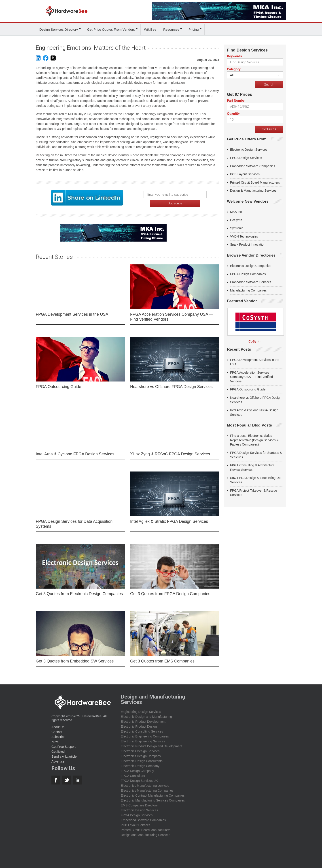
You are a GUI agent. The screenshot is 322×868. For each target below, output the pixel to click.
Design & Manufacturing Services (253, 190)
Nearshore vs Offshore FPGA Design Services (171, 384)
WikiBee (150, 29)
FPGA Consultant (133, 773)
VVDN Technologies (244, 236)
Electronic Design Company (140, 763)
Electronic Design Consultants (142, 758)
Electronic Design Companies (251, 265)
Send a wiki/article (64, 754)
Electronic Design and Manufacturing (146, 714)
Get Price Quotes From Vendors (111, 29)
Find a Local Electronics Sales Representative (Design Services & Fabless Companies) (254, 439)
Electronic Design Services (249, 149)
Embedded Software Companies (253, 165)
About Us (58, 724)
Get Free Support (64, 744)
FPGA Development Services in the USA (72, 311)
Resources (171, 29)
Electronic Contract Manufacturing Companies (153, 793)
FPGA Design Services (246, 157)
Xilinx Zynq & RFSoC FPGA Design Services (170, 451)
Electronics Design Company (141, 753)
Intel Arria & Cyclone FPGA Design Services (75, 451)
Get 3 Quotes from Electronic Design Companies (79, 591)
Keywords (234, 56)
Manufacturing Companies (248, 289)
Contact (57, 729)
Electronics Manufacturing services (145, 783)
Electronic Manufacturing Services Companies (153, 797)
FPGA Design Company (137, 768)
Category (234, 69)
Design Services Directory (59, 29)
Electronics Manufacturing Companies (147, 788)
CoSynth (236, 219)
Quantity (233, 113)
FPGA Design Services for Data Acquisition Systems (74, 521)
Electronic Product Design (139, 724)
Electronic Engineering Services (143, 738)
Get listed (58, 749)
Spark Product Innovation (248, 244)
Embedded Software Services (251, 281)
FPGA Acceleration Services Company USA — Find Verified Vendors (172, 314)
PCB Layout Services (245, 174)
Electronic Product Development (143, 719)
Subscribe (58, 734)
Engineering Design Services (141, 709)
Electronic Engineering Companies (145, 733)
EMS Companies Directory (139, 802)
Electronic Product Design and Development (151, 743)
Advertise (58, 759)
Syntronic (237, 227)
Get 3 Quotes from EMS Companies (162, 658)
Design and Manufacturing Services (145, 832)
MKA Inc (236, 211)
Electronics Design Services (140, 748)
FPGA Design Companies (248, 273)
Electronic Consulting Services (142, 729)
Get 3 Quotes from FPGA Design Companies (170, 591)
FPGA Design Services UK (139, 778)
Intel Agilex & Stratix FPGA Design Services (169, 519)
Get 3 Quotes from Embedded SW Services (75, 658)
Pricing (194, 29)
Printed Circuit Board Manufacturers (255, 182)
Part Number (236, 100)
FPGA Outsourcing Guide (58, 384)
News (55, 739)
